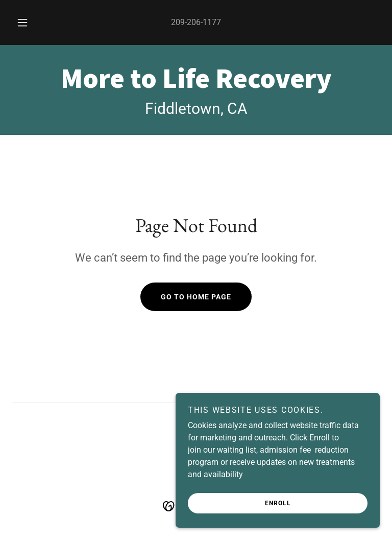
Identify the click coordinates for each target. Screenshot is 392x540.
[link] (196, 85)
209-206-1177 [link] (196, 22)
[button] (28, 22)
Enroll (278, 503)
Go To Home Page (196, 297)
